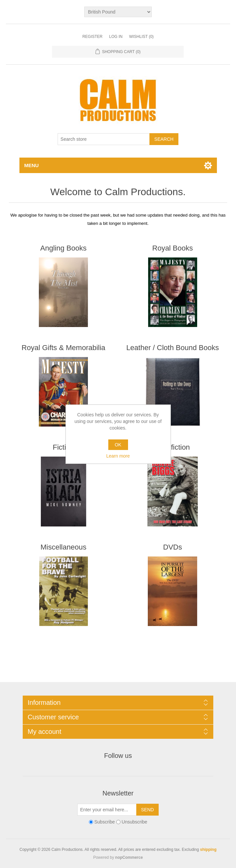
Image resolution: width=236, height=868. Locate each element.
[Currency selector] (118, 12)
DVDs (173, 547)
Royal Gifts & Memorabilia (64, 348)
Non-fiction (173, 447)
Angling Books (63, 248)
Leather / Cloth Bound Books (173, 348)
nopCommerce (129, 857)
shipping (208, 850)
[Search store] (104, 139)
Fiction (63, 447)
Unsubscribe (135, 822)
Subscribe (104, 822)
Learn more (118, 456)
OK (118, 445)
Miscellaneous (63, 547)
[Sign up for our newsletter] (107, 810)
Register (92, 37)
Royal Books (173, 248)
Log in (116, 37)
